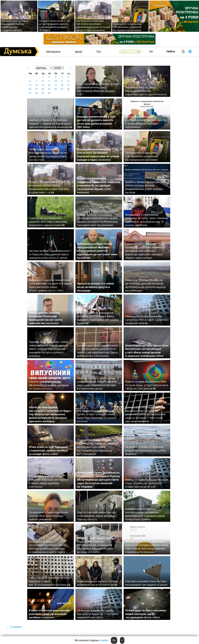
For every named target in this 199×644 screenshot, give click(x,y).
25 (62, 89)
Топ (99, 52)
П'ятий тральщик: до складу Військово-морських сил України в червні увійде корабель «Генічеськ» (48, 481)
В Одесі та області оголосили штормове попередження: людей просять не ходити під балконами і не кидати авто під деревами (97, 220)
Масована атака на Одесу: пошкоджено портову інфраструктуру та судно (146, 91)
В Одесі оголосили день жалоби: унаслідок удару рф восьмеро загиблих (50, 614)
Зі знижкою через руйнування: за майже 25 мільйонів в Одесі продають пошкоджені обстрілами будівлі (98, 318)
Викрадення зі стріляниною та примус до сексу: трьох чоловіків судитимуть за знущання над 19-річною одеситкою (146, 220)
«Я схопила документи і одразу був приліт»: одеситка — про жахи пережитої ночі (97, 614)
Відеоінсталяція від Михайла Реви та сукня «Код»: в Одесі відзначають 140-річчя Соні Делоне (147, 385)
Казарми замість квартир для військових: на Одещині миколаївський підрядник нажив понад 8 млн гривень (145, 514)
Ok (114, 640)
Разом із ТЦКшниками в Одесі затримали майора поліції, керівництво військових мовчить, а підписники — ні (49, 187)
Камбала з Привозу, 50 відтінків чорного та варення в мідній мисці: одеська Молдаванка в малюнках (50, 124)
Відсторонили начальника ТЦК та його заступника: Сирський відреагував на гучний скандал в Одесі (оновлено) (93, 25)
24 (56, 89)
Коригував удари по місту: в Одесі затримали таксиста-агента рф (97, 583)
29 (43, 93)
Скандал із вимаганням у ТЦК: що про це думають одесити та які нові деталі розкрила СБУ (96, 122)
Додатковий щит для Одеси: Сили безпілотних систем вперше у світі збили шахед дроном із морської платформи (147, 351)
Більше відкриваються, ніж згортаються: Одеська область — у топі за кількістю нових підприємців (146, 122)
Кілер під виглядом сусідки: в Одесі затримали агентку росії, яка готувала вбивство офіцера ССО (98, 89)
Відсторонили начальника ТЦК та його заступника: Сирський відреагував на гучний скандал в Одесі (98, 155)
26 (68, 89)
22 (43, 89)
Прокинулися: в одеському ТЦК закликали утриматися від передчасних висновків (127, 27)
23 (49, 89)
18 (62, 85)
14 (36, 85)
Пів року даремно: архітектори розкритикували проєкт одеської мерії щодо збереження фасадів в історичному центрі (97, 383)
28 (36, 93)
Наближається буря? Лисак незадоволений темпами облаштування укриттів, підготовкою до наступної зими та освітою (97, 251)
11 (62, 81)
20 (30, 89)
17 (56, 85)
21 (36, 89)
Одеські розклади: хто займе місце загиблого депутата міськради (95, 287)
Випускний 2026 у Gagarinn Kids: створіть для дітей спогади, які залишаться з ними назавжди (49, 383)
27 (30, 93)
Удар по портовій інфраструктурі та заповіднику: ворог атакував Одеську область (97, 516)
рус (151, 51)
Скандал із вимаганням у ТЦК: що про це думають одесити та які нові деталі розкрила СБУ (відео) (54, 25)
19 (68, 85)
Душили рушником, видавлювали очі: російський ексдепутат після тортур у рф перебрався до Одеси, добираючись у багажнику (98, 351)
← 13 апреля (14, 627)
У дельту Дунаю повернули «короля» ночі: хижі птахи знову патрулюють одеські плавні (48, 222)
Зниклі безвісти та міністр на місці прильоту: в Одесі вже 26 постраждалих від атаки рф (50, 581)
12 (68, 81)
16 (49, 85)
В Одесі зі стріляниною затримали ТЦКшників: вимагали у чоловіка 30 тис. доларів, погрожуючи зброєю (99, 185)
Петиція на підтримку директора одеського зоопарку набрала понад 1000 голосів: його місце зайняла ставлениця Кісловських (147, 547)
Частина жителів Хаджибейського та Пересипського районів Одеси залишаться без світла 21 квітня (49, 254)
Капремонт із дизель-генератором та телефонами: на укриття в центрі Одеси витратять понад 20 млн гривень (50, 285)
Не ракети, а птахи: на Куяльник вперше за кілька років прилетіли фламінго (145, 450)
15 (43, 85)
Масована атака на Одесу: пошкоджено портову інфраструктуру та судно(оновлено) (15, 25)
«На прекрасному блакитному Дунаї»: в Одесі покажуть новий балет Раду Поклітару (96, 416)
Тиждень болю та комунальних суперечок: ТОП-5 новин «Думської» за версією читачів (147, 320)
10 (56, 81)
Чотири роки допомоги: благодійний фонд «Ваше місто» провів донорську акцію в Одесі (48, 155)
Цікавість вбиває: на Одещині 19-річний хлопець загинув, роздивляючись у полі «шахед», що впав (145, 187)
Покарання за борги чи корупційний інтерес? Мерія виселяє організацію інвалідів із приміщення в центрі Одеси (47, 547)
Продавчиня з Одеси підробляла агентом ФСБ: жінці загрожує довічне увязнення (49, 516)
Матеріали (53, 52)
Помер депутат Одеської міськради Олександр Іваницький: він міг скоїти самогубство (46, 318)
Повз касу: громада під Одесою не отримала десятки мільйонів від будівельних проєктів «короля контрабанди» (145, 285)
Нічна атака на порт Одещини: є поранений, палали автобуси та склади (48, 450)
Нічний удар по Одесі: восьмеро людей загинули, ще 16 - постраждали (146, 614)
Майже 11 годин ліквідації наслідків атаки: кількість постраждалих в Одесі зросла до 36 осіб (147, 483)
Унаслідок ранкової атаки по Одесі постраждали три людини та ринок (146, 583)
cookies (104, 640)
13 (30, 85)
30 (49, 93)
